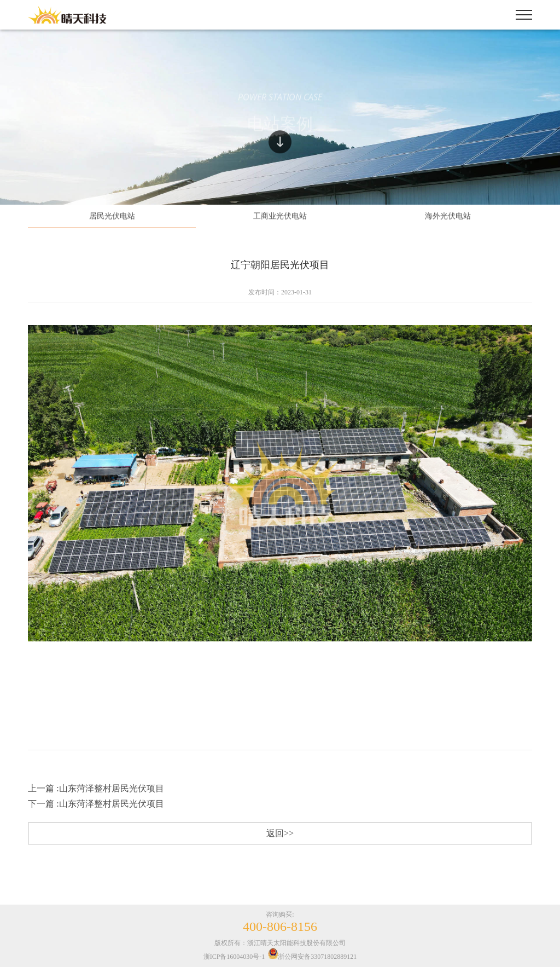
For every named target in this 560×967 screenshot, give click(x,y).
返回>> (280, 833)
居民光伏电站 (112, 217)
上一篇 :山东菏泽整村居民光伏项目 (96, 788)
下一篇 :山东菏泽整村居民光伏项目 (96, 804)
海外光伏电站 (448, 217)
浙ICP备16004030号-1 (234, 957)
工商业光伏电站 (280, 217)
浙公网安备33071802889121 (312, 957)
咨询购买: (280, 922)
